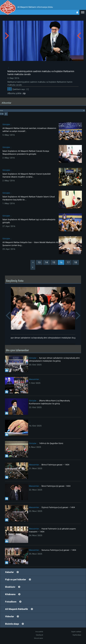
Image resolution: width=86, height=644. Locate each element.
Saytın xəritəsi (76, 632)
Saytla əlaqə (77, 635)
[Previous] (33, 262)
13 (39, 262)
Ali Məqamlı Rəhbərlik (17, 609)
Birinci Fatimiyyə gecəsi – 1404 (55, 465)
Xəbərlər (9, 572)
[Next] (33, 267)
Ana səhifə (39, 632)
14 (46, 262)
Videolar (10, 616)
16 (61, 262)
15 (54, 262)
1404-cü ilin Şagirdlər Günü (51, 443)
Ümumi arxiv (39, 638)
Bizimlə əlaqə (12, 624)
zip (24, 93)
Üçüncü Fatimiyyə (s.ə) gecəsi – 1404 (58, 507)
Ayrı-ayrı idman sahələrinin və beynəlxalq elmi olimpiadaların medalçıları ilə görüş (43, 338)
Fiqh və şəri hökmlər (16, 579)
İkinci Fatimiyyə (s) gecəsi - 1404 (56, 486)
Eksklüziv (10, 587)
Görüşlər (6, 124)
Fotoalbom (11, 602)
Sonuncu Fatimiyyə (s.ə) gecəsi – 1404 (59, 550)
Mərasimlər (34, 379)
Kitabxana (10, 594)
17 (68, 262)
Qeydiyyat (39, 635)
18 (76, 262)
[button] (83, 12)
